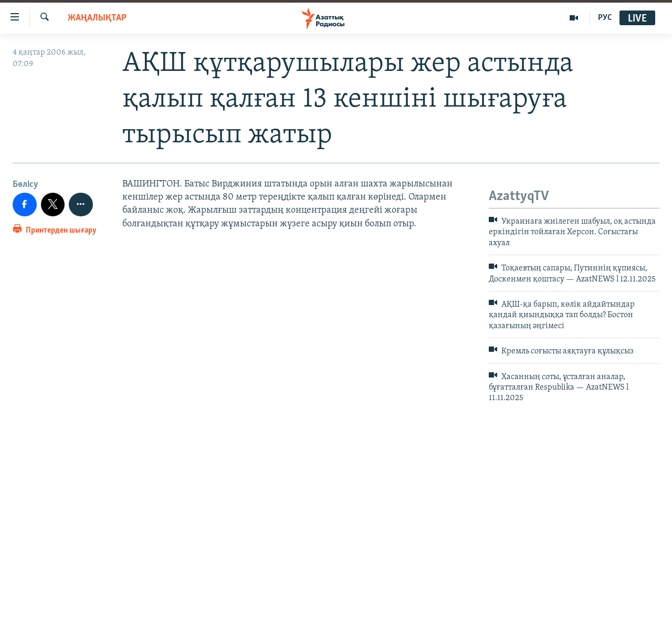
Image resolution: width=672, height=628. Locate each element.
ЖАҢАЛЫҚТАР (97, 18)
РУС (605, 18)
